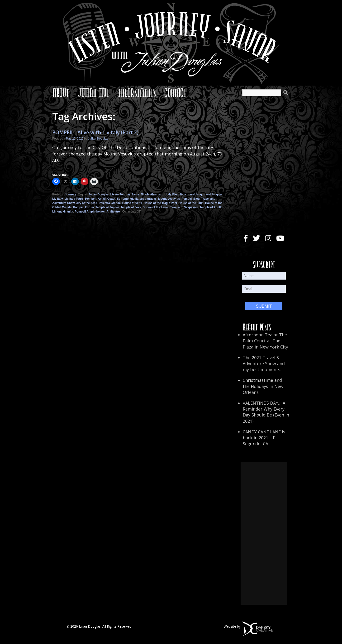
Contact (175, 93)
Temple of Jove (131, 207)
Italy (183, 194)
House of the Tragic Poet (160, 203)
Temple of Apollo (211, 207)
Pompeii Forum (83, 207)
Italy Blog (172, 194)
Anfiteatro (113, 212)
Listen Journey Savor (125, 194)
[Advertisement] (264, 533)
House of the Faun (191, 203)
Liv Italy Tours (74, 199)
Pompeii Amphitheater (90, 212)
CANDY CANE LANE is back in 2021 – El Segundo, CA (264, 438)
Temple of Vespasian (184, 207)
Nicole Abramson (152, 194)
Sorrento (123, 199)
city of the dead (87, 203)
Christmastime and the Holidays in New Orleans (263, 386)
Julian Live (93, 93)
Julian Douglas (98, 139)
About (61, 93)
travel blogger (213, 194)
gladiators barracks (144, 199)
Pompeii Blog (191, 199)
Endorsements (137, 93)
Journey (70, 194)
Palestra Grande (110, 203)
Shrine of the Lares (156, 207)
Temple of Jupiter (107, 207)
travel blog (195, 194)
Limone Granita (63, 212)
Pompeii (91, 199)
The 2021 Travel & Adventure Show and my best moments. (264, 363)
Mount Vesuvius (169, 199)
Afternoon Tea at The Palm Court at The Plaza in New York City (265, 341)
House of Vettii (132, 203)
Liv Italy (58, 199)
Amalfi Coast (107, 199)
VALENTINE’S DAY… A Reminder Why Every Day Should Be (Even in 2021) (266, 412)
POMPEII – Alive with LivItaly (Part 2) (95, 132)
